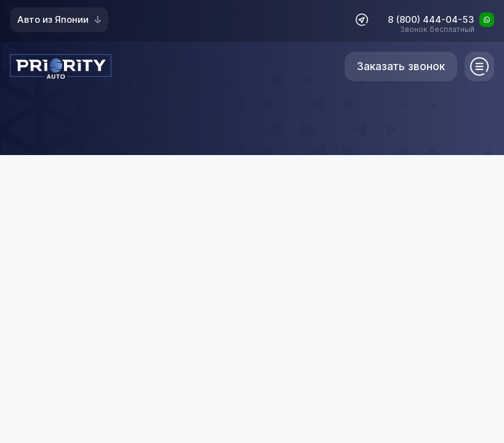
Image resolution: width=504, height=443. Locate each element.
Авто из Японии (59, 19)
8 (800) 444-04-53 (431, 20)
